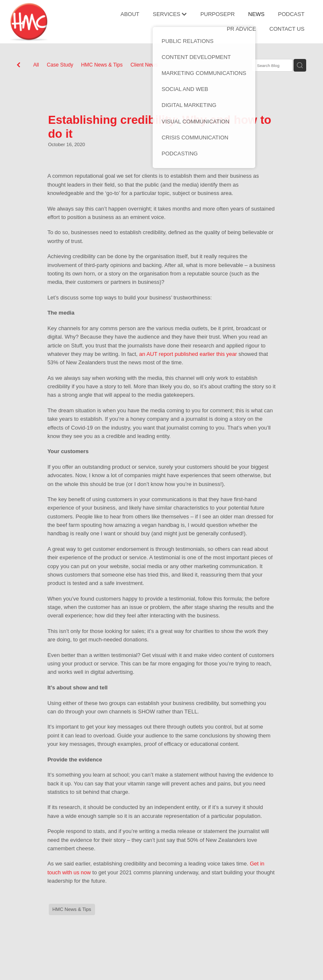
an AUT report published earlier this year (188, 354)
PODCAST (291, 14)
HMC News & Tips (102, 65)
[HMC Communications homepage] (40, 22)
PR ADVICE (241, 29)
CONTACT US (287, 29)
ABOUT (130, 14)
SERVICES (170, 14)
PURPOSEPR (217, 14)
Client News (144, 65)
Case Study (60, 65)
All (36, 65)
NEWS (256, 14)
